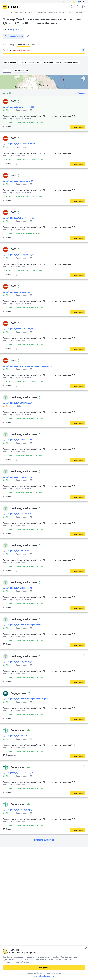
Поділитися (28, 36)
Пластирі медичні (76, 13)
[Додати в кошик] (78, 127)
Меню (5, 7)
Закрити (86, 948)
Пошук (72, 7)
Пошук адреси (4, 50)
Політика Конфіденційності (44, 976)
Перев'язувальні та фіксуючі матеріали (52, 13)
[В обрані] (84, 101)
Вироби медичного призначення (23, 13)
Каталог (6, 13)
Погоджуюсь (44, 968)
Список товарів (78, 7)
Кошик (83, 7)
